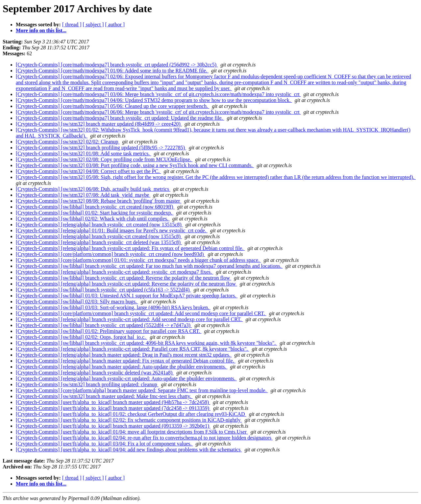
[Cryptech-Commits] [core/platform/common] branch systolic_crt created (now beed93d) (110, 254)
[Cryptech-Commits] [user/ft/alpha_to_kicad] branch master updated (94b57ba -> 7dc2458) (113, 402)
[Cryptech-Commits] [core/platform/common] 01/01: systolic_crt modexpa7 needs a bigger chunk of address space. (138, 260)
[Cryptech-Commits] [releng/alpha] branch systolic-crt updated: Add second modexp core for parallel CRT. (129, 319)
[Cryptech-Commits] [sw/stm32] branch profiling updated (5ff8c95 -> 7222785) (101, 148)
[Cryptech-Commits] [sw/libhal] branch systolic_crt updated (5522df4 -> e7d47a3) (104, 325)
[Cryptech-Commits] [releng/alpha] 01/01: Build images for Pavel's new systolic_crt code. (112, 230)
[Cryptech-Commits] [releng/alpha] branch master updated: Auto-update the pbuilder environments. (122, 367)
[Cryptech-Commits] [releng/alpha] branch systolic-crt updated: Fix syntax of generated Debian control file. (130, 248)
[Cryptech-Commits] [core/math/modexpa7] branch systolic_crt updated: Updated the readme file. (120, 118)
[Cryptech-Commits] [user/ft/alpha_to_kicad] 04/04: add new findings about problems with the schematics (129, 450)
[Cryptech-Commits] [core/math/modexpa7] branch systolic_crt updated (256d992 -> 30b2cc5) (117, 65)
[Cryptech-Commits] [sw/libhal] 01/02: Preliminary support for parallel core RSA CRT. (109, 331)
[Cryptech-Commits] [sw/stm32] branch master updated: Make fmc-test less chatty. (104, 396)
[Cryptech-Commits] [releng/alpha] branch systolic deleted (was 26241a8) (95, 373)
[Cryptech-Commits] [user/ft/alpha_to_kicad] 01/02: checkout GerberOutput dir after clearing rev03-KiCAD (131, 414)
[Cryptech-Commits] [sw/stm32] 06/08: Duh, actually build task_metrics (93, 189)
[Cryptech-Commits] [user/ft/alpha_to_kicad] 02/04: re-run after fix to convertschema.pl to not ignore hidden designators (144, 438)
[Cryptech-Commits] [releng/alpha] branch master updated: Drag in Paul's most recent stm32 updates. (124, 355)
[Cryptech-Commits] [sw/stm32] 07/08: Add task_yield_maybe (83, 195)
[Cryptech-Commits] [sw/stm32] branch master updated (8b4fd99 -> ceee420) (99, 124)
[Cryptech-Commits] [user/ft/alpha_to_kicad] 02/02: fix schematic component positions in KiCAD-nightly (129, 420)
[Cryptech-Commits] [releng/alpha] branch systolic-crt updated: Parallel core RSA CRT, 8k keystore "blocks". (132, 349)
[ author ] (115, 25)
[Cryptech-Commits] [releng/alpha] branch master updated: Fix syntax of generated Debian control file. (126, 361)
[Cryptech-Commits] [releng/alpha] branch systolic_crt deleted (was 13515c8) (99, 242)
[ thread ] (72, 25)
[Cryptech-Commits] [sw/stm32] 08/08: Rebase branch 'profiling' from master (99, 201)
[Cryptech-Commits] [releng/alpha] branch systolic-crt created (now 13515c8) (99, 236)
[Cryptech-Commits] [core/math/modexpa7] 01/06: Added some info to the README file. (112, 71)
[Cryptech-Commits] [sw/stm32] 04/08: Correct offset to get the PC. (88, 171)
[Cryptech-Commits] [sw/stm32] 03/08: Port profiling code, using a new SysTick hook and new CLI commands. (135, 165)
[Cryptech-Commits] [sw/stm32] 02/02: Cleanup (68, 142)
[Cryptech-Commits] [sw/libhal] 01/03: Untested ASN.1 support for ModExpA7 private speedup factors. (127, 296)
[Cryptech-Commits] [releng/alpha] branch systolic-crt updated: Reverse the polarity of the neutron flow (126, 284)
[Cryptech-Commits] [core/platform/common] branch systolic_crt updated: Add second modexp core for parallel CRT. (141, 313)
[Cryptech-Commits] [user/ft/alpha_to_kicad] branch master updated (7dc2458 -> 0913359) (113, 408)
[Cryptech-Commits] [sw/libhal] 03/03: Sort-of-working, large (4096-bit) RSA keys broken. (113, 307)
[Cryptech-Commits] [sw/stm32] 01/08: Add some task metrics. (84, 153)
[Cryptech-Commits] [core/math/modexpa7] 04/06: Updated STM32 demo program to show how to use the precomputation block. (154, 100)
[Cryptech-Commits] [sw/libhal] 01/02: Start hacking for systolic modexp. (95, 213)
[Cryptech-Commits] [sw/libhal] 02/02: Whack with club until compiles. (93, 219)
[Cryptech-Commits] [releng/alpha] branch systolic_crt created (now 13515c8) (99, 225)
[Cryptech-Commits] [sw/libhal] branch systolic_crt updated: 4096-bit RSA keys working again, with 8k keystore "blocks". (146, 343)
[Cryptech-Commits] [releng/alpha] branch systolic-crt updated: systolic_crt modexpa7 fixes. (114, 272)
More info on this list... (41, 30)
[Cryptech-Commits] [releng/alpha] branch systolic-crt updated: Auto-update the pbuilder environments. (126, 378)
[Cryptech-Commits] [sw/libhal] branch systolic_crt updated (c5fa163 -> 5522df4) (103, 290)
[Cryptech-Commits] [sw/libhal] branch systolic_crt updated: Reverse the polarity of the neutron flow (124, 278)
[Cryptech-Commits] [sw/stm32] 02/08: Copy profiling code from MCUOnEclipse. (104, 159)
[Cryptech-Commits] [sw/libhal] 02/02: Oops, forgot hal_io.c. (81, 337)
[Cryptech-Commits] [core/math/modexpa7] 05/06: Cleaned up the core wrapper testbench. (112, 106)
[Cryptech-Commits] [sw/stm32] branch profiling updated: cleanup (87, 384)
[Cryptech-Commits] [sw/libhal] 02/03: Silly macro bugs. (77, 302)
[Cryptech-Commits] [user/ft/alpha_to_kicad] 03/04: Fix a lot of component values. (104, 444)
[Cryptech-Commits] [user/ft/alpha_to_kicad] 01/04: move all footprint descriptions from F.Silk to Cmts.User (132, 432)
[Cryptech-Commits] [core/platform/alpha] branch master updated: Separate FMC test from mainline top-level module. (142, 390)
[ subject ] (93, 25)
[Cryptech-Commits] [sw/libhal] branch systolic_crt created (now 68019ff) (95, 207)
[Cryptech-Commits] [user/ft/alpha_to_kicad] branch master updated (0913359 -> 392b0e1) (113, 426)
